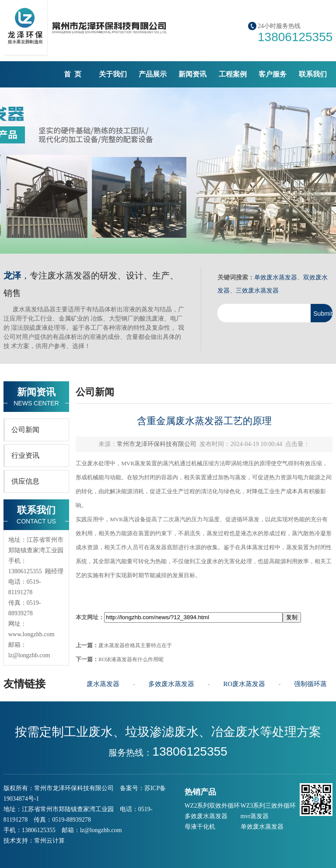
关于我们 (113, 74)
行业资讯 (25, 455)
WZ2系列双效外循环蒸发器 (212, 807)
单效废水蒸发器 (276, 277)
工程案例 (233, 74)
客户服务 (273, 74)
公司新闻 (25, 430)
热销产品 (200, 792)
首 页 (73, 74)
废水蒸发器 (103, 684)
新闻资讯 (192, 74)
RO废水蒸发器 (244, 684)
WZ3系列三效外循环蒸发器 (268, 807)
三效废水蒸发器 (257, 291)
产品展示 (153, 74)
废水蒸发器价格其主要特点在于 (135, 645)
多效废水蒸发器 (171, 684)
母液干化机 (200, 827)
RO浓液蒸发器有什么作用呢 (131, 659)
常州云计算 (49, 841)
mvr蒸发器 (255, 816)
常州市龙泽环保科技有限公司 (157, 444)
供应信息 (25, 481)
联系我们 (313, 74)
